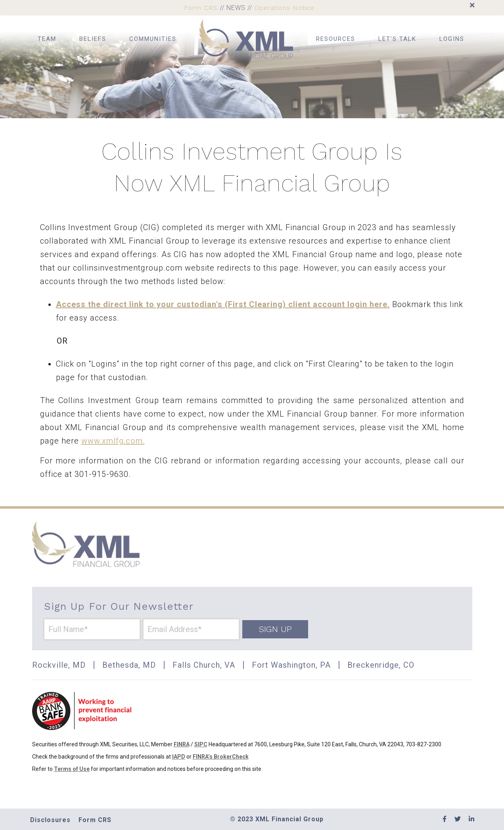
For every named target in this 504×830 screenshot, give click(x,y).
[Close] (472, 5)
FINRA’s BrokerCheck (221, 757)
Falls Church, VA (204, 665)
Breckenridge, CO (381, 665)
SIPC (201, 744)
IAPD (179, 757)
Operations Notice (284, 8)
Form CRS (201, 8)
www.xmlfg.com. (113, 441)
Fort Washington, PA (291, 665)
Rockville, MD (59, 665)
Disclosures (50, 820)
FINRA (182, 744)
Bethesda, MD (129, 665)
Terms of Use (72, 769)
